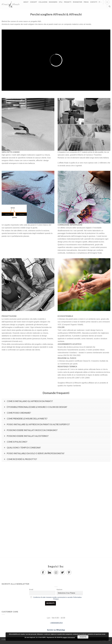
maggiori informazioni (69, 637)
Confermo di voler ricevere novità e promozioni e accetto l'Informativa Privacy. (57, 598)
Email (31, 590)
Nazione (59, 590)
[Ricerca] (110, 6)
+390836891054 (56, 623)
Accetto (83, 637)
